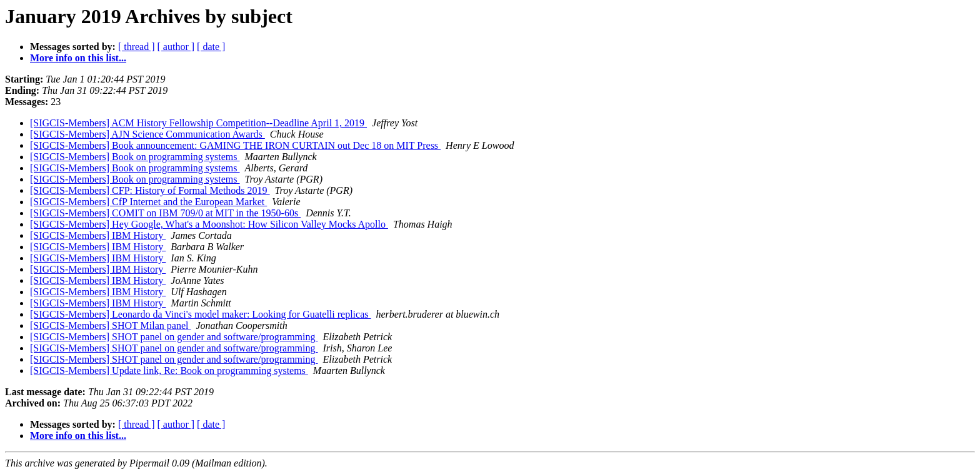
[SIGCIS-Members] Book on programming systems (135, 157)
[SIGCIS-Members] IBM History (98, 235)
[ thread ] (137, 47)
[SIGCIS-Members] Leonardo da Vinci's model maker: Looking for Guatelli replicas (200, 314)
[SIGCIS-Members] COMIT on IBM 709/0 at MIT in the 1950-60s (165, 213)
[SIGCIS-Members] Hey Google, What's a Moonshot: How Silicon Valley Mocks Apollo (209, 224)
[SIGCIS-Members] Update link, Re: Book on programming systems (169, 371)
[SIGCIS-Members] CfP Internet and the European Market (148, 202)
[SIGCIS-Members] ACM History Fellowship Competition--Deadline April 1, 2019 (198, 123)
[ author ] (176, 47)
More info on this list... (78, 58)
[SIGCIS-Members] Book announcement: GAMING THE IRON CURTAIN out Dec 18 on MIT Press (235, 145)
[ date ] (211, 47)
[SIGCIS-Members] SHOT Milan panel (110, 325)
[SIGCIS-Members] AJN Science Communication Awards (147, 134)
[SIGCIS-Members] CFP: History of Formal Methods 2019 (150, 190)
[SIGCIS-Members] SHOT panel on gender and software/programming (174, 337)
